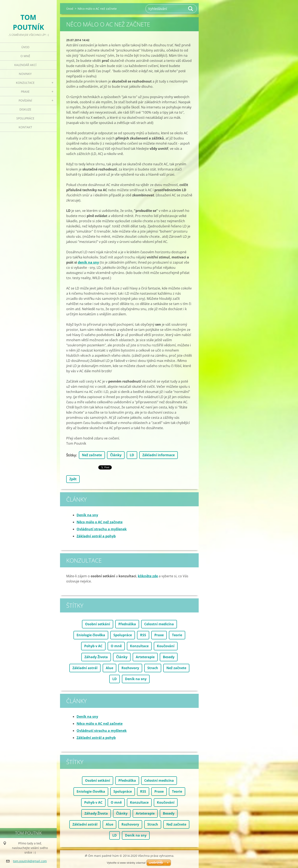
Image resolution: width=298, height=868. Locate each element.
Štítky (71, 455)
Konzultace (25, 83)
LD (132, 455)
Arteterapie (145, 657)
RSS (143, 635)
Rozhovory (130, 668)
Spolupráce (25, 118)
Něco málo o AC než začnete (100, 522)
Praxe (25, 92)
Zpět (73, 479)
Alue (109, 668)
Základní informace (159, 455)
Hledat (191, 9)
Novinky (25, 74)
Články (116, 455)
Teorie (177, 635)
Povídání (25, 100)
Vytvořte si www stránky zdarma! (126, 863)
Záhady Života (96, 657)
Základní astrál (85, 668)
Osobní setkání (98, 624)
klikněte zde (148, 576)
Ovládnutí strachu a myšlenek (102, 529)
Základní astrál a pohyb (96, 536)
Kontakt (25, 127)
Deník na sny (87, 515)
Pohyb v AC (93, 646)
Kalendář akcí (25, 65)
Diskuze (25, 109)
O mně (25, 56)
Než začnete (92, 455)
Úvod (25, 47)
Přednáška (127, 624)
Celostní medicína (159, 624)
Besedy (169, 657)
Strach (153, 668)
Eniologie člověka (91, 635)
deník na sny (88, 262)
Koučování (166, 646)
